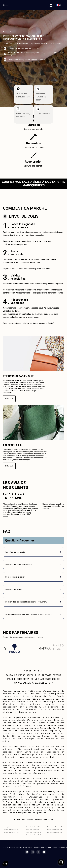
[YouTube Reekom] (44, 852)
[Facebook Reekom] (38, 852)
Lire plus (9, 399)
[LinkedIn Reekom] (27, 852)
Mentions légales (40, 848)
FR (60, 5)
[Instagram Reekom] (33, 852)
